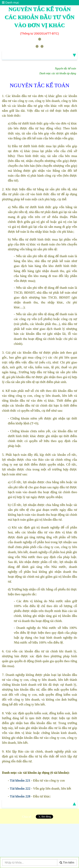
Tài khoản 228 (20, 796)
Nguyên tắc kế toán (65, 69)
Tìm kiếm (67, 863)
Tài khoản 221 (20, 780)
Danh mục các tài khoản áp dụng (58, 73)
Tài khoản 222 (20, 789)
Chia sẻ (27, 817)
